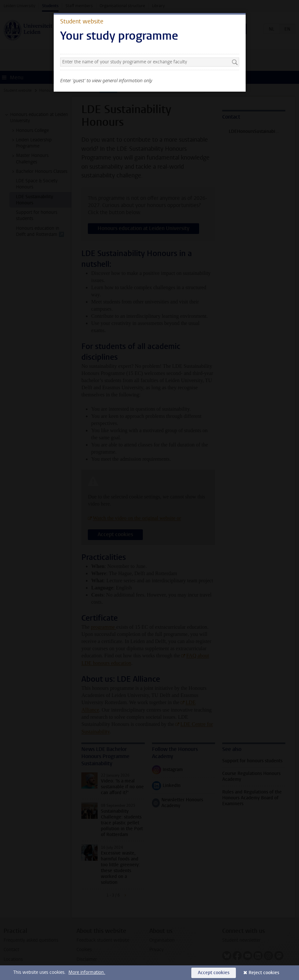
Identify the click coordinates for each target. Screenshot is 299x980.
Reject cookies (264, 973)
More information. (87, 972)
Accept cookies (214, 973)
